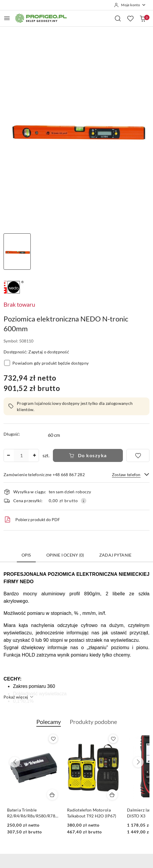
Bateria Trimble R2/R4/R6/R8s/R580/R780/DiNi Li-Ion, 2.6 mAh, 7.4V (84, 813)
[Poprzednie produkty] (15, 762)
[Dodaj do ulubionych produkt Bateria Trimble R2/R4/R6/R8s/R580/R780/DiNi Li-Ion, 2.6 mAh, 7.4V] (104, 739)
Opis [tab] (26, 555)
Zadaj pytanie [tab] (115, 555)
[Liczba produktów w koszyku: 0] (143, 18)
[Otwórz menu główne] (7, 18)
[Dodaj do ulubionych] (138, 455)
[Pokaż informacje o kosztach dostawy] (84, 501)
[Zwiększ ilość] (34, 455)
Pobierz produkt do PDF (32, 520)
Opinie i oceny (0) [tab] (65, 555)
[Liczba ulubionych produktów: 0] (130, 18)
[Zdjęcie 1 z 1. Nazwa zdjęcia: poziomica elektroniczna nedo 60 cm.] (17, 252)
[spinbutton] (21, 455)
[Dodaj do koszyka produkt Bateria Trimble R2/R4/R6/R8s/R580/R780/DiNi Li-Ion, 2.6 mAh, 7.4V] (103, 795)
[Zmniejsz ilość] (8, 455)
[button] (49, 725)
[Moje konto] (130, 5)
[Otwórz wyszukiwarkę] (118, 18)
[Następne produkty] (138, 762)
